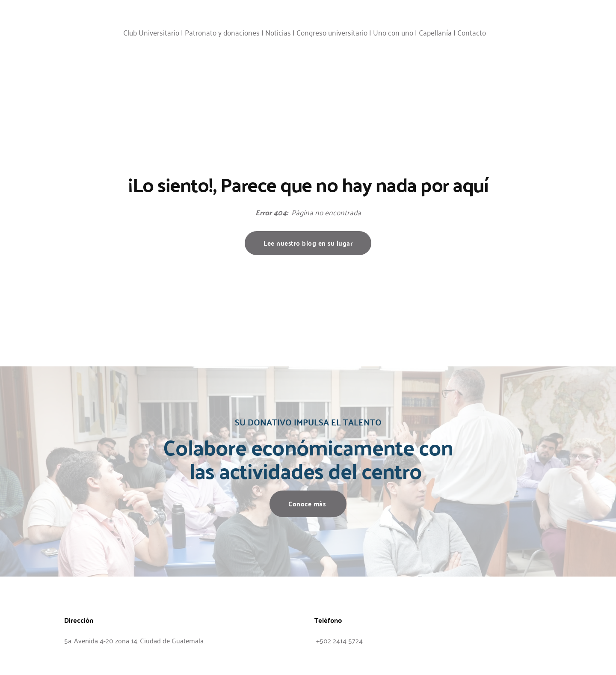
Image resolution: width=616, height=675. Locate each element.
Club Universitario (151, 32)
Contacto (472, 32)
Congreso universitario (332, 32)
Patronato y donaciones (222, 32)
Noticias (278, 32)
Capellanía (435, 32)
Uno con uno (393, 32)
